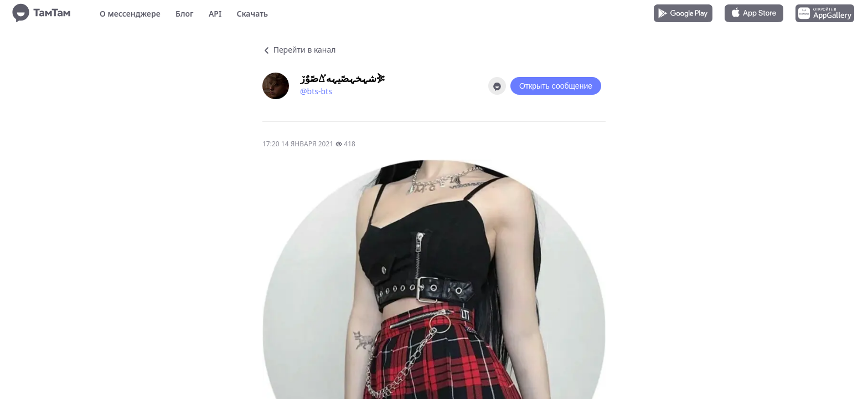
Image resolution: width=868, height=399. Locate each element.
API (215, 14)
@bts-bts (316, 91)
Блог (184, 14)
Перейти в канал (299, 50)
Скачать (252, 14)
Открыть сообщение (556, 86)
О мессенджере (130, 14)
